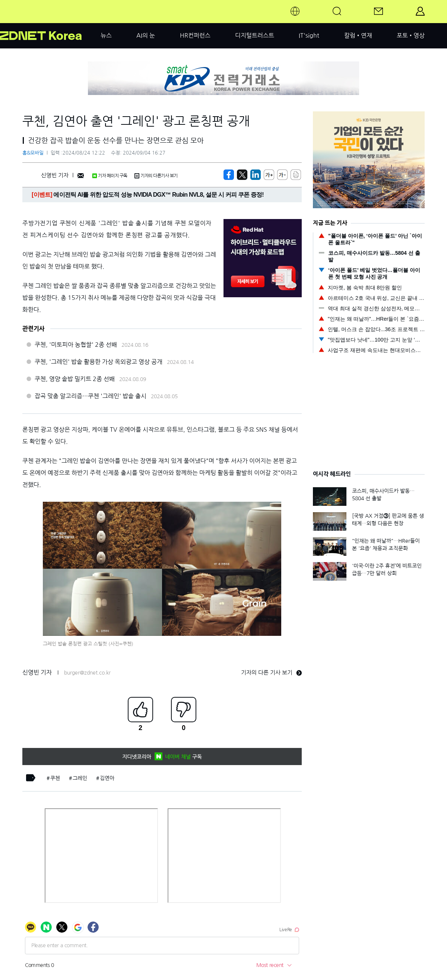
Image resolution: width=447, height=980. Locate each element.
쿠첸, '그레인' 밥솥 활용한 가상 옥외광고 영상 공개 (99, 362)
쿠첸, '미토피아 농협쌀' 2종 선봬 (76, 345)
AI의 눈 (146, 35)
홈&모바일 (33, 153)
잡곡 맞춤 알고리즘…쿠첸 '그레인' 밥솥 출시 (91, 396)
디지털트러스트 (255, 35)
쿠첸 (55, 778)
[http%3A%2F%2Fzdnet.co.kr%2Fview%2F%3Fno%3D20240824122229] (256, 175)
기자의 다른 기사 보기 (271, 673)
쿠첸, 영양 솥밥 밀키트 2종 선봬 (75, 379)
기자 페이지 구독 (110, 176)
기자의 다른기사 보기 (156, 176)
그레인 (80, 778)
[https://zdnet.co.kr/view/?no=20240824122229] (229, 175)
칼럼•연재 (358, 35)
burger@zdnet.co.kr (87, 673)
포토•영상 (411, 35)
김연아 (107, 778)
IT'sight (309, 35)
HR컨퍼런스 (195, 35)
